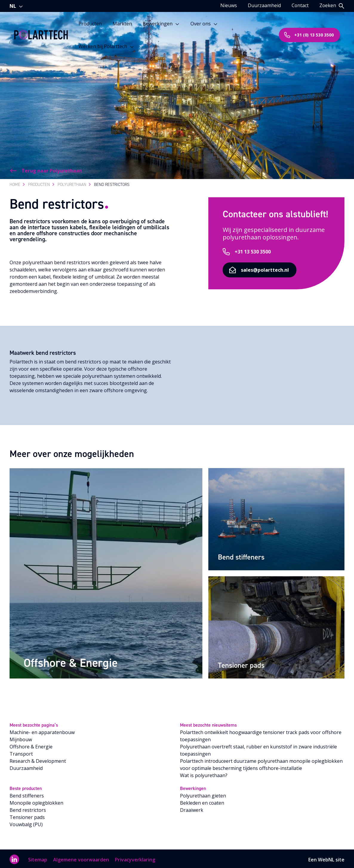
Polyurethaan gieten (203, 794)
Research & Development (38, 759)
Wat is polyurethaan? (204, 774)
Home (15, 183)
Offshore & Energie (31, 745)
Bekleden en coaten (202, 801)
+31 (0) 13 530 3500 (309, 35)
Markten (123, 23)
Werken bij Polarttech (107, 46)
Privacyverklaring (135, 858)
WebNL (326, 858)
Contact (300, 5)
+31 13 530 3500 (263, 266)
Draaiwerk (192, 808)
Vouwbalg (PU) (26, 823)
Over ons (205, 23)
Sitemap (38, 858)
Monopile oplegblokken (36, 801)
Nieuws (228, 5)
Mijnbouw (21, 738)
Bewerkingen (162, 23)
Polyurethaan (72, 183)
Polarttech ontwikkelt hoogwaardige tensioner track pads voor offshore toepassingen (261, 734)
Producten (91, 23)
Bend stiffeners (27, 794)
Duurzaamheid (264, 5)
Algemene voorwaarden (81, 858)
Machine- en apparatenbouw (42, 731)
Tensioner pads (27, 815)
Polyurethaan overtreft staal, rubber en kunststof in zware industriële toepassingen (258, 748)
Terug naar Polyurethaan (46, 169)
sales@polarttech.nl (288, 285)
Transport (21, 752)
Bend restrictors (28, 808)
